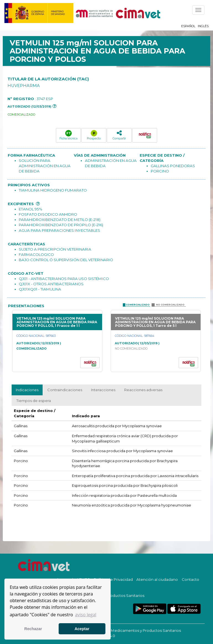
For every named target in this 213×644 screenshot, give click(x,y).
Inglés (203, 26)
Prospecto (94, 135)
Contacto (190, 579)
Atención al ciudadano (157, 579)
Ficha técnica (68, 135)
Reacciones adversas (143, 390)
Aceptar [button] (82, 629)
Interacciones (103, 390)
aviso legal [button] (86, 615)
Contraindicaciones (65, 390)
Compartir (119, 135)
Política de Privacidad (113, 579)
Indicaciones (27, 390)
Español (188, 26)
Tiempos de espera (34, 401)
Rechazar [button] (33, 629)
